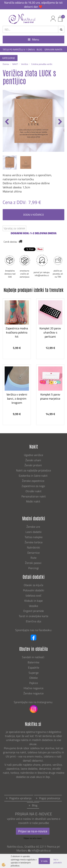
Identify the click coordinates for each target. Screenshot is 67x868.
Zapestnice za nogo (34, 486)
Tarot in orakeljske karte (33, 616)
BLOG (40, 50)
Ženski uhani (34, 460)
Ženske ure (34, 527)
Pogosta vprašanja (20, 798)
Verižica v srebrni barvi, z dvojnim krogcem (17, 399)
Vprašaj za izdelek (14, 228)
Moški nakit (33, 501)
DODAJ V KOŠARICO (33, 215)
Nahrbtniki (33, 547)
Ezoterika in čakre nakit (33, 476)
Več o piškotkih (58, 861)
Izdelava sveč (33, 595)
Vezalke (33, 606)
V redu (44, 861)
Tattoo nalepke (34, 537)
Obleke (33, 678)
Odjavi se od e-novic (33, 838)
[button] (60, 122)
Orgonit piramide (33, 611)
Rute (33, 558)
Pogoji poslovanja (50, 798)
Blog (35, 805)
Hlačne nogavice (33, 688)
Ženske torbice (34, 542)
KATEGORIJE (9, 58)
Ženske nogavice (33, 693)
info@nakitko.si (41, 850)
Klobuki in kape (33, 601)
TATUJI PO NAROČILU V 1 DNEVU (19, 50)
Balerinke (33, 662)
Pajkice (34, 683)
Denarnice (33, 553)
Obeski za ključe (33, 585)
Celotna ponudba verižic (42, 64)
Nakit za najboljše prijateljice (33, 470)
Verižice (25, 64)
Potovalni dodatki (34, 590)
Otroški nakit (33, 491)
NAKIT (15, 64)
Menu (33, 39)
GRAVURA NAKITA (53, 50)
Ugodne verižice (33, 455)
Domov (6, 64)
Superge (34, 673)
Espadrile (34, 667)
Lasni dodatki (34, 532)
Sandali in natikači (33, 657)
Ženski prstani (33, 465)
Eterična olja (33, 621)
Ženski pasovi (34, 563)
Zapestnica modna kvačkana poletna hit (17, 332)
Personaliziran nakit (34, 496)
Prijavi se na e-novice (33, 831)
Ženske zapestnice (33, 481)
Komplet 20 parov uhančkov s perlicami (50, 332)
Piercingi (33, 568)
